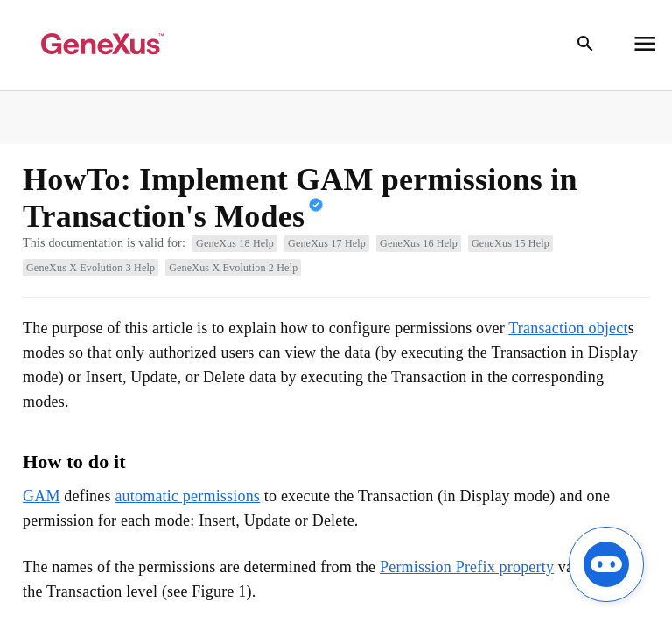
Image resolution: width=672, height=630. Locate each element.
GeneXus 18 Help (235, 243)
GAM (42, 496)
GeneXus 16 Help (419, 243)
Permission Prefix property (467, 567)
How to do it (74, 462)
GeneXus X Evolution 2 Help (233, 268)
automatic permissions (187, 496)
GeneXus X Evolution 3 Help (91, 268)
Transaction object (568, 328)
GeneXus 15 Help (511, 243)
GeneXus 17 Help (327, 243)
